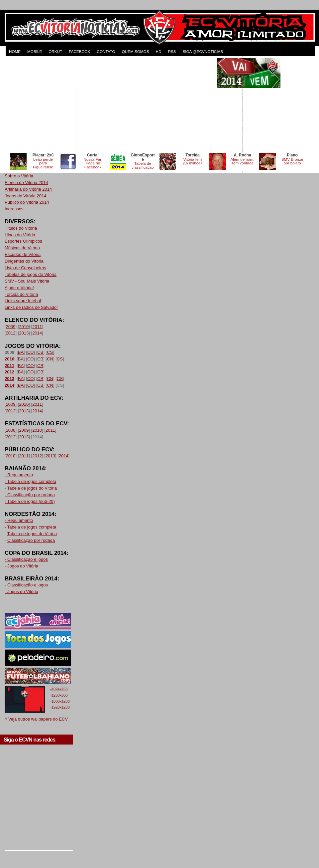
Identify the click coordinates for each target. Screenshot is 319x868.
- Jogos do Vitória (21, 566)
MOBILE (35, 51)
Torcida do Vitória (21, 294)
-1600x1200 (60, 701)
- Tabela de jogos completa (30, 481)
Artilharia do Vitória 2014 (28, 189)
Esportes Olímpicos (23, 241)
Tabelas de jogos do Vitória (31, 274)
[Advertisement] (110, 105)
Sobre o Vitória (19, 176)
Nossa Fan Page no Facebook (93, 163)
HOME (15, 51)
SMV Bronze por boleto (292, 161)
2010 (24, 327)
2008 (11, 430)
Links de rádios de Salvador (31, 307)
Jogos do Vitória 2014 (26, 196)
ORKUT (55, 51)
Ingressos (14, 209)
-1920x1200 (60, 707)
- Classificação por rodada (30, 495)
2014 (37, 333)
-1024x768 (59, 689)
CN (50, 359)
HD (158, 51)
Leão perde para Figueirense (43, 163)
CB (40, 352)
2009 (11, 327)
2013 (24, 333)
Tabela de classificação (143, 165)
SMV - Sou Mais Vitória (27, 281)
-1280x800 (59, 695)
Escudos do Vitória (23, 254)
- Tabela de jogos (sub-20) (30, 501)
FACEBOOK (79, 51)
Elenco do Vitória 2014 (26, 183)
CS (50, 352)
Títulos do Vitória (21, 228)
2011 (37, 327)
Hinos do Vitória (20, 235)
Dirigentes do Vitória (24, 261)
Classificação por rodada (31, 540)
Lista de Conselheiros (25, 268)
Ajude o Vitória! (19, 288)
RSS (172, 51)
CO (31, 352)
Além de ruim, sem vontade (242, 161)
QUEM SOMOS (136, 51)
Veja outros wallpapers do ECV (38, 719)
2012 (11, 333)
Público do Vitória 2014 (27, 202)
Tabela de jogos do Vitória (32, 488)
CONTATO (106, 51)
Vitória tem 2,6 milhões (193, 161)
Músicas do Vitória (22, 248)
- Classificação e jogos (26, 559)
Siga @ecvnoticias (203, 51)
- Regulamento (19, 475)
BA (21, 352)
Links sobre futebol (23, 301)
